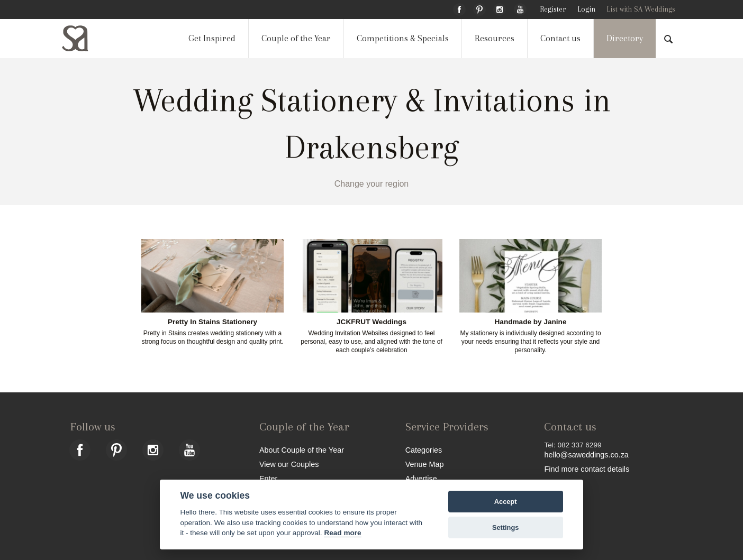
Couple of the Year (296, 38)
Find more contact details (587, 469)
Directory (625, 38)
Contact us (560, 38)
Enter (268, 478)
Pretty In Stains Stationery (212, 322)
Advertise (421, 478)
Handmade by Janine (531, 322)
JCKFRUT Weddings (372, 322)
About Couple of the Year (302, 450)
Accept (506, 502)
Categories (424, 450)
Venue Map (425, 464)
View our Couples (289, 464)
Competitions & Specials (403, 38)
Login (586, 9)
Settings (505, 527)
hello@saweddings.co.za (586, 455)
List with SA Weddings (641, 9)
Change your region (372, 184)
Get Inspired (212, 38)
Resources (495, 38)
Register (553, 9)
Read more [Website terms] (342, 533)
